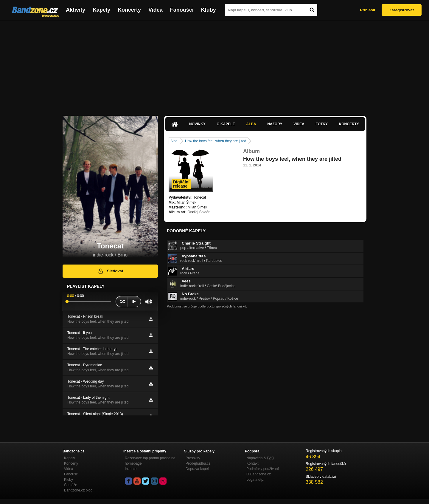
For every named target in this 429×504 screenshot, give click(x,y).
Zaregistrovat (402, 10)
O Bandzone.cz (259, 474)
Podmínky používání (263, 469)
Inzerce (131, 469)
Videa (156, 10)
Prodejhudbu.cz (198, 463)
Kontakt (252, 463)
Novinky (197, 124)
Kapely (101, 10)
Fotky (322, 124)
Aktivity (76, 10)
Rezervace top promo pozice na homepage (150, 461)
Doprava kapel (197, 469)
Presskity (193, 458)
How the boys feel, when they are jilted (216, 141)
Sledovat (110, 271)
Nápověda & (260, 458)
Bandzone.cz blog (78, 490)
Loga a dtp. (255, 480)
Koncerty (129, 10)
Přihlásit (367, 10)
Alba (251, 124)
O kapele (226, 124)
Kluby (209, 10)
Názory (275, 124)
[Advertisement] (214, 65)
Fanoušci (182, 10)
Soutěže (71, 485)
